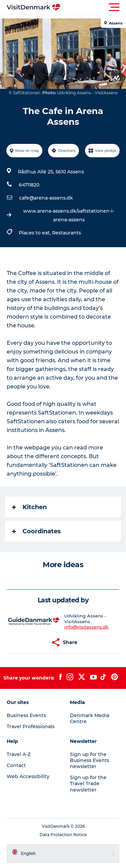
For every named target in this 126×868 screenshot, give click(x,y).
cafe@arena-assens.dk (46, 198)
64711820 (29, 185)
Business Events (26, 715)
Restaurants (67, 233)
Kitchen (29, 507)
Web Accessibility (28, 776)
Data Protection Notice (63, 835)
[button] (93, 7)
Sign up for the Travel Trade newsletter (88, 783)
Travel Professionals (31, 726)
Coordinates (36, 531)
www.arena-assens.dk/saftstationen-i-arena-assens (69, 215)
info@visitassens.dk (86, 627)
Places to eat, (35, 233)
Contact (16, 765)
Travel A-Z (19, 754)
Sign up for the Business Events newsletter (90, 760)
